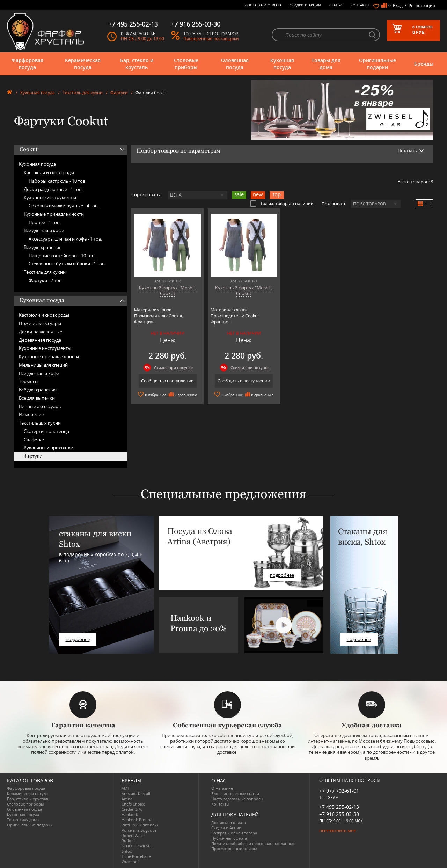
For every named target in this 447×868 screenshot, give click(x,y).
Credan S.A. (132, 809)
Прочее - (45, 222)
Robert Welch (134, 835)
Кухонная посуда (282, 64)
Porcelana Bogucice (139, 830)
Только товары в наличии (282, 203)
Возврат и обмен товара (234, 833)
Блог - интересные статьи (235, 793)
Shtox (127, 851)
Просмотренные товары (234, 849)
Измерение (31, 414)
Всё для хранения (43, 247)
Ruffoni (128, 841)
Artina (127, 799)
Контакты (360, 5)
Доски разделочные (41, 332)
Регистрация (422, 5)
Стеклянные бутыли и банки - (67, 264)
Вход (398, 5)
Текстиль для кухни (83, 93)
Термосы (29, 381)
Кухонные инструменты (50, 197)
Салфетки (34, 440)
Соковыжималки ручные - (64, 206)
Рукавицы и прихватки (49, 448)
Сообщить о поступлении (167, 381)
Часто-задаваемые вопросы (237, 799)
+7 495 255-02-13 (339, 807)
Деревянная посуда (40, 340)
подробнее (78, 639)
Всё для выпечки (37, 398)
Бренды (424, 64)
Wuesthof (130, 862)
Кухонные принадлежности (54, 214)
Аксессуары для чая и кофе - (65, 239)
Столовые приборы (186, 64)
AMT (126, 788)
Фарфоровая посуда (27, 64)
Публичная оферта (229, 838)
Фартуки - (46, 280)
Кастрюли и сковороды (49, 172)
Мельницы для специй (43, 365)
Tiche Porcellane (136, 856)
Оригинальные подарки (378, 64)
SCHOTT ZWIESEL (137, 846)
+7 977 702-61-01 (339, 791)
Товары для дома (326, 64)
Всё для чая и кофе (44, 230)
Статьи (336, 5)
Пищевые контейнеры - (62, 256)
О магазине (222, 788)
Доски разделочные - (53, 189)
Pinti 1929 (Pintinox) (140, 825)
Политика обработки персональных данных (253, 843)
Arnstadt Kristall (136, 793)
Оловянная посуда (235, 64)
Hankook (130, 814)
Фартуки (119, 93)
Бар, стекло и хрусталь (137, 64)
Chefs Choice (133, 804)
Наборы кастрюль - (57, 181)
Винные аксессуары (40, 406)
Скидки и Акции (305, 5)
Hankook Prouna (137, 820)
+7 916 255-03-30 (339, 814)
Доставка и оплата (263, 5)
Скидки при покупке (173, 367)
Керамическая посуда (83, 64)
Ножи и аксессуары (40, 323)
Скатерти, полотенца (46, 431)
